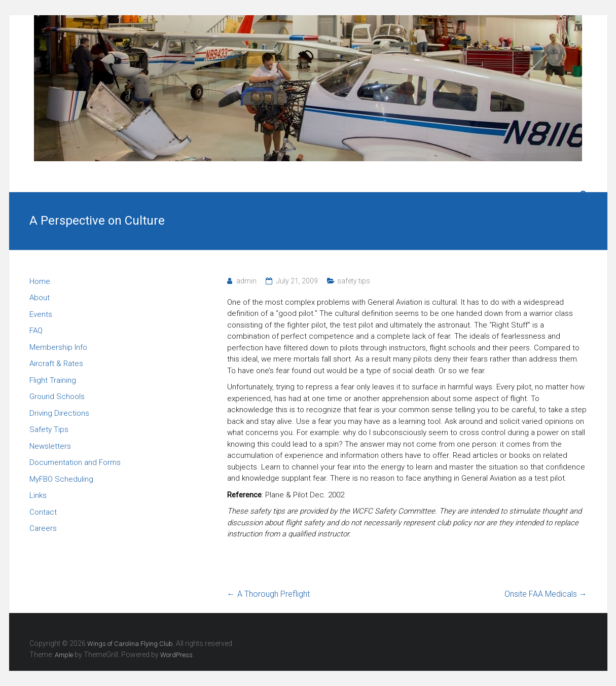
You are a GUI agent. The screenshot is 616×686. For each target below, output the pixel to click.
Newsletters (50, 446)
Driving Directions (59, 413)
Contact (43, 512)
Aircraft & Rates (56, 364)
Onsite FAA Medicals (546, 594)
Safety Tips (49, 429)
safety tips (354, 281)
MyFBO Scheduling (61, 479)
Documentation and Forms (75, 462)
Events (41, 314)
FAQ (36, 331)
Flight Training (53, 380)
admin (246, 281)
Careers (43, 528)
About (40, 298)
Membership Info (58, 347)
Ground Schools (57, 396)
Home (40, 281)
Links (38, 495)
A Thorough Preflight (268, 594)
